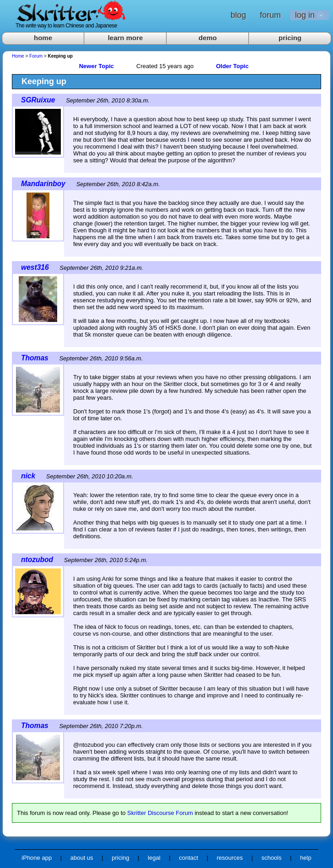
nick (28, 476)
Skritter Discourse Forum (160, 813)
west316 (35, 267)
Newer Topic (97, 66)
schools (271, 858)
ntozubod (37, 560)
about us (82, 858)
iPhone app (37, 858)
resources (230, 858)
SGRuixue (38, 100)
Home (18, 56)
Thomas (35, 358)
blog (238, 15)
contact (188, 858)
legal (154, 858)
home (43, 38)
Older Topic (232, 66)
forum (270, 15)
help (306, 858)
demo (208, 38)
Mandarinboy (43, 184)
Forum (36, 56)
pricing (290, 38)
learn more (126, 38)
